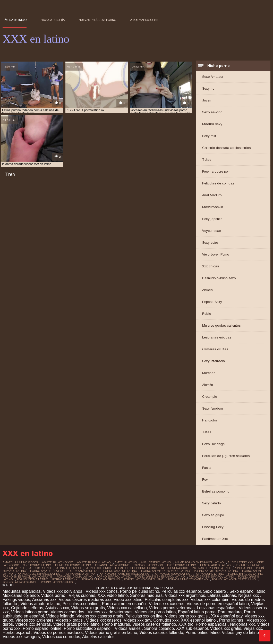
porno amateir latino (47, 571)
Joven (207, 100)
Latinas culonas (222, 595)
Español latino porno (197, 612)
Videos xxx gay (137, 620)
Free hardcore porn (216, 171)
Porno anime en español (124, 604)
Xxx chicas (211, 266)
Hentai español (17, 633)
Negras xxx (249, 595)
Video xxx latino (128, 600)
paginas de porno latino (211, 568)
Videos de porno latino (155, 612)
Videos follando (60, 616)
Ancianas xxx (44, 600)
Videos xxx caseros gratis (100, 616)
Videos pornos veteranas (172, 608)
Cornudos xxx (166, 620)
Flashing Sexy (213, 527)
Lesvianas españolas (217, 608)
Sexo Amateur (213, 77)
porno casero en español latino (124, 574)
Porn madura (230, 612)
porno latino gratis (57, 582)
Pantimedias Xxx (215, 539)
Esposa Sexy (212, 302)
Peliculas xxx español (181, 591)
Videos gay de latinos (241, 633)
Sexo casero (215, 591)
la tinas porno (39, 568)
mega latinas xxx (174, 568)
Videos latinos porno (30, 612)
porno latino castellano (144, 579)
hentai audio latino (215, 565)
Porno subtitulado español (88, 628)
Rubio (207, 314)
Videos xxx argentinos (185, 595)
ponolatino (243, 568)
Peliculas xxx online (81, 604)
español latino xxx (148, 565)
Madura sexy (212, 124)
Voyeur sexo (211, 231)
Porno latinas (232, 620)
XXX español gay (227, 616)
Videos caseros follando (154, 624)
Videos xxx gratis (226, 628)
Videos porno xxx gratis (187, 616)
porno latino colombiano (187, 579)
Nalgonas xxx (242, 624)
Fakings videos (16, 600)
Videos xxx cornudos (61, 637)
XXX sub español (192, 628)
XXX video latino (113, 595)
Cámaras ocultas (215, 349)
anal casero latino (156, 562)
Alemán (208, 385)
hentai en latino (248, 565)
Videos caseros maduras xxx (85, 600)
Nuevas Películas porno (98, 20)
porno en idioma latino (74, 577)
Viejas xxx (253, 628)
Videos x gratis (70, 620)
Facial (207, 468)
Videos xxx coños (102, 591)
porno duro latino (209, 574)
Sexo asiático (212, 112)
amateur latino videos (20, 562)
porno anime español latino (216, 571)
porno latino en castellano (234, 579)
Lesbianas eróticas (217, 337)
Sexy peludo (211, 503)
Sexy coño (210, 243)
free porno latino (182, 565)
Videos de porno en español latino (218, 604)
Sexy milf (209, 136)
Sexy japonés (212, 219)
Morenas (209, 373)
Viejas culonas (82, 595)
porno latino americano (101, 579)
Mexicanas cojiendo (21, 595)
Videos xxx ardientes (34, 620)
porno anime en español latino (165, 571)
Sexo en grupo (213, 515)
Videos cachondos (68, 612)
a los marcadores (144, 20)
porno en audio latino (246, 574)
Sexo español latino (248, 591)
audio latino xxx (240, 562)
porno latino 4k (65, 579)
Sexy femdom (212, 408)
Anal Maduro (212, 195)
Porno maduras (116, 624)
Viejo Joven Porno (216, 254)
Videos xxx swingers (21, 637)
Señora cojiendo (159, 628)
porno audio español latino (39, 574)
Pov (205, 480)
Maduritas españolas (22, 591)
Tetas (207, 160)
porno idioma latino (32, 579)
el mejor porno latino (73, 565)
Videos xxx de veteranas (110, 612)
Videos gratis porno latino (76, 624)
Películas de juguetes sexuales (226, 456)
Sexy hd (208, 88)
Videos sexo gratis (88, 608)
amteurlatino (126, 562)
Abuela (207, 290)
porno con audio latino (172, 574)
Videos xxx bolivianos (63, 591)
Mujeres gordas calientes (221, 325)
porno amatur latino (120, 571)
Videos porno (54, 595)
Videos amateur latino (40, 604)
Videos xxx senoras (33, 624)
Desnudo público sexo (219, 278)
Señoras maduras (146, 595)
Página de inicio (15, 20)
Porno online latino (203, 633)
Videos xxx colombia (210, 600)
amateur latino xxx (57, 562)
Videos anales (128, 628)
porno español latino (114, 577)
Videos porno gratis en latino (111, 633)
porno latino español (20, 582)
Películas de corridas (218, 183)
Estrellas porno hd (216, 491)
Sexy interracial (214, 361)
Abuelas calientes (98, 637)
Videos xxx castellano (127, 608)
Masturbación (213, 207)
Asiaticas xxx (57, 608)
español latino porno (112, 565)
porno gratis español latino (211, 577)
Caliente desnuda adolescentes (226, 148)
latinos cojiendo (98, 568)
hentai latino (13, 568)
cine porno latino (37, 565)
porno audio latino (79, 574)
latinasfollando (68, 568)
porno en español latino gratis (27, 577)
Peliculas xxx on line (144, 616)
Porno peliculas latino (140, 591)
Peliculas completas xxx (167, 600)
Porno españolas (212, 624)
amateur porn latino (94, 562)
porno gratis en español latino (160, 577)
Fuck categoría (53, 20)
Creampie (210, 397)
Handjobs (210, 420)
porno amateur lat (84, 571)
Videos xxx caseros (167, 604)
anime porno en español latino (199, 562)
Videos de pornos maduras (58, 633)
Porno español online (42, 628)
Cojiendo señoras (27, 608)
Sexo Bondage (213, 444)
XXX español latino (199, 620)
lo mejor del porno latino (136, 568)
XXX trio (186, 624)
